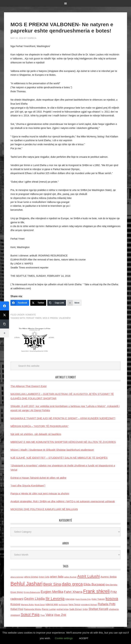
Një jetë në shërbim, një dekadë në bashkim (36, 434)
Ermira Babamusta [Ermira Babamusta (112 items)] (32, 592)
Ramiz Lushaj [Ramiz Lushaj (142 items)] (49, 609)
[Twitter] (38, 303)
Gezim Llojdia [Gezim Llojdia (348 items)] (34, 599)
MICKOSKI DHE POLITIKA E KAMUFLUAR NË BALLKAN (44, 509)
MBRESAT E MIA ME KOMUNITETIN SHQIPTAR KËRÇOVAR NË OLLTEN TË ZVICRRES (63, 442)
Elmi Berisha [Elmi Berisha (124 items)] (111, 585)
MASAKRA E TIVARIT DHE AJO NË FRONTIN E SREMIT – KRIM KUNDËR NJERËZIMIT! (63, 418)
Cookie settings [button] (64, 638)
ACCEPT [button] (84, 638)
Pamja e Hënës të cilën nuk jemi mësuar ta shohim (40, 493)
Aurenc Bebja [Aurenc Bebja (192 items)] (108, 577)
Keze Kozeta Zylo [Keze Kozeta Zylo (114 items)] (83, 599)
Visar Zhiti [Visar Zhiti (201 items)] (60, 615)
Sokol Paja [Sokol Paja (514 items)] (30, 614)
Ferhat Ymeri (34, 318)
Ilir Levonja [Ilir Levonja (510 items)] (55, 598)
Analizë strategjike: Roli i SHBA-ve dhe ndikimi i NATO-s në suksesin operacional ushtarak (63, 501)
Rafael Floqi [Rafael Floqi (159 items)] (17, 609)
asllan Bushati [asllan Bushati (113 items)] (70, 577)
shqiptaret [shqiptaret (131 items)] (15, 615)
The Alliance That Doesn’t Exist (28, 386)
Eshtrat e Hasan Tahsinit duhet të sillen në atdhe (38, 478)
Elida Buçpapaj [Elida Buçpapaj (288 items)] (94, 584)
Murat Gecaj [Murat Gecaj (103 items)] (40, 605)
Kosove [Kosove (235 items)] (15, 604)
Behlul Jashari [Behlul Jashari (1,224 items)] (26, 584)
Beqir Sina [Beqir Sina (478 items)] (52, 584)
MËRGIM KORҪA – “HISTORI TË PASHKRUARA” (39, 426)
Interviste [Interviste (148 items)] (70, 599)
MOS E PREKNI (50, 318)
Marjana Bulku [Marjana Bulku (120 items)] (27, 604)
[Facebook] (20, 303)
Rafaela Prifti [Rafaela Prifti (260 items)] (107, 604)
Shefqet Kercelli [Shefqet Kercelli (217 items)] (98, 609)
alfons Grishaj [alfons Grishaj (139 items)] (31, 577)
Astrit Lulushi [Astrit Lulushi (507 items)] (88, 576)
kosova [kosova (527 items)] (112, 598)
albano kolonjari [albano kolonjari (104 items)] (17, 577)
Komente (31, 315)
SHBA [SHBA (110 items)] (85, 609)
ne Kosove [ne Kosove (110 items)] (63, 605)
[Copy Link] (57, 303)
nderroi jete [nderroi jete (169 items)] (52, 604)
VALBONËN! (65, 318)
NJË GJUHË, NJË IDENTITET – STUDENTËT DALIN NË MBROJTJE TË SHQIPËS (59, 458)
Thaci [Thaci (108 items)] (43, 615)
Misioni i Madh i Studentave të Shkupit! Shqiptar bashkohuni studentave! (52, 450)
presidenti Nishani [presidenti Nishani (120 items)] (89, 604)
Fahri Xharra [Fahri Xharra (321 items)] (73, 592)
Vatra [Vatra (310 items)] (50, 615)
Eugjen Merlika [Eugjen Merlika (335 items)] (52, 592)
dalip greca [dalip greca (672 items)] (72, 584)
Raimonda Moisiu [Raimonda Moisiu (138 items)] (33, 609)
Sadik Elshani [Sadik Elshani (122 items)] (76, 609)
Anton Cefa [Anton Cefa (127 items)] (44, 577)
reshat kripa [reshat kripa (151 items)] (62, 609)
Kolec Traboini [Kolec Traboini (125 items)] (98, 599)
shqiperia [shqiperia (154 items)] (114, 609)
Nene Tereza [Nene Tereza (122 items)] (74, 605)
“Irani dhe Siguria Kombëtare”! (28, 485)
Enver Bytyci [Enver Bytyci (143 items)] (17, 592)
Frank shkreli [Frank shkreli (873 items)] (96, 591)
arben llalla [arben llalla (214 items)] (57, 577)
